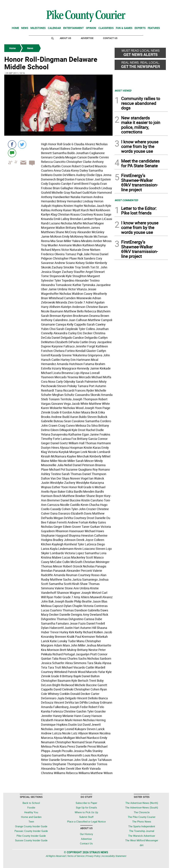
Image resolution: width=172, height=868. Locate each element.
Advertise (87, 38)
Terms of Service (76, 856)
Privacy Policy (93, 856)
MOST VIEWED (123, 90)
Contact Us (110, 38)
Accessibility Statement (114, 856)
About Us (66, 38)
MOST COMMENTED (126, 200)
